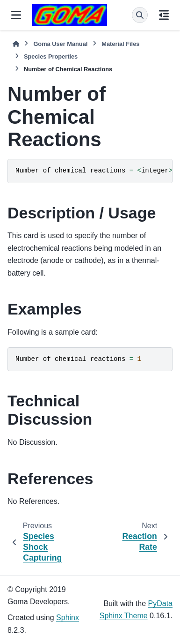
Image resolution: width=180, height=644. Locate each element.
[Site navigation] (16, 15)
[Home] (16, 44)
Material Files (120, 44)
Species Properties (51, 56)
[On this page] (164, 15)
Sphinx (68, 618)
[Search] (140, 15)
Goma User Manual (60, 44)
